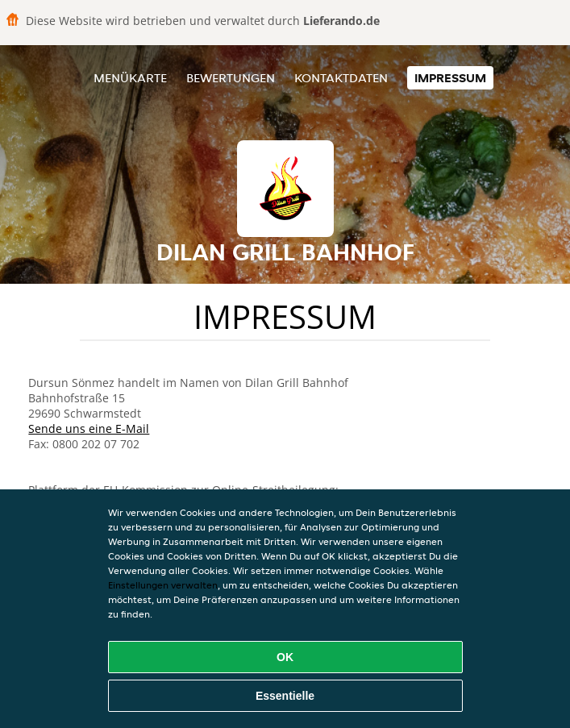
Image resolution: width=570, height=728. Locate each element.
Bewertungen (231, 78)
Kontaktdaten (341, 78)
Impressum (450, 78)
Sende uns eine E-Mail (89, 428)
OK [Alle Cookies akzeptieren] (285, 657)
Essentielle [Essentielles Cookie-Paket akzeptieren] (285, 696)
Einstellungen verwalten (163, 585)
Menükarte (130, 78)
